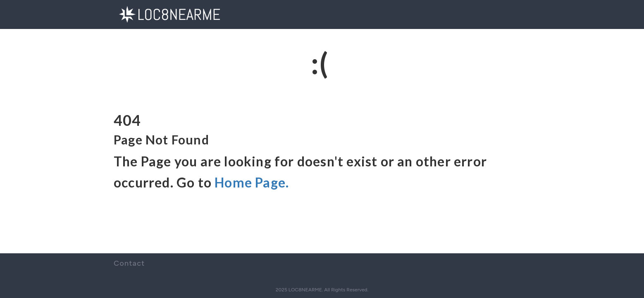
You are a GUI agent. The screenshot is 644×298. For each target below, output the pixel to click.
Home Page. (252, 182)
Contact (129, 263)
